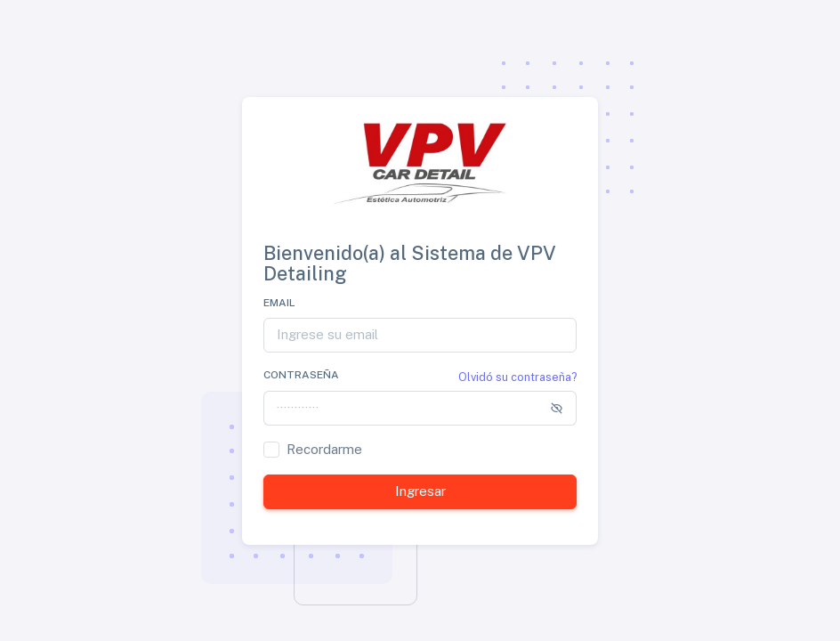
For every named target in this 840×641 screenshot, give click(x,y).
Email (279, 303)
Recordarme (324, 449)
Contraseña (301, 375)
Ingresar (420, 491)
